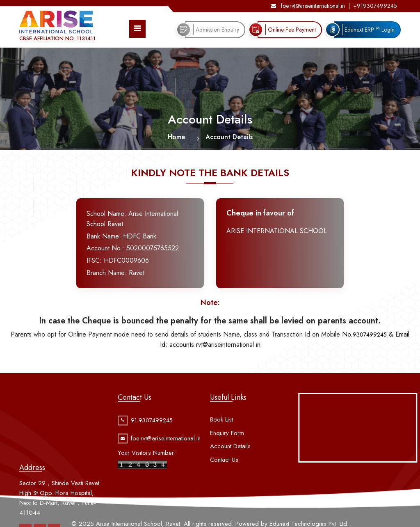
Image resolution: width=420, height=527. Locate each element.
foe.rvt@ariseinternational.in (308, 6)
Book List (221, 435)
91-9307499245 (152, 429)
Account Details (230, 462)
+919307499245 (375, 6)
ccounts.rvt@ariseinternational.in (215, 345)
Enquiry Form (227, 448)
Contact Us (224, 475)
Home (176, 137)
